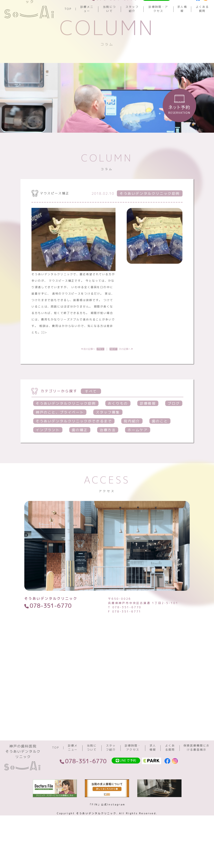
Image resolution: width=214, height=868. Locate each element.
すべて (91, 416)
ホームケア (138, 454)
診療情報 (148, 428)
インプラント (48, 454)
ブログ (174, 428)
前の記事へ (94, 374)
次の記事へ (120, 374)
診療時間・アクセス (158, 21)
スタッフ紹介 (132, 21)
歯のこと (160, 446)
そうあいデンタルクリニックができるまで (74, 446)
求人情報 (182, 21)
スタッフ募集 (108, 437)
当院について (109, 21)
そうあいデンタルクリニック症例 (66, 428)
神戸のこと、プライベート (60, 437)
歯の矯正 (80, 454)
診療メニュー (87, 21)
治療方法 (108, 454)
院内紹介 (132, 446)
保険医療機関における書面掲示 (197, 783)
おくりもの (118, 428)
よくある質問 (202, 21)
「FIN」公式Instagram (107, 840)
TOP (68, 21)
